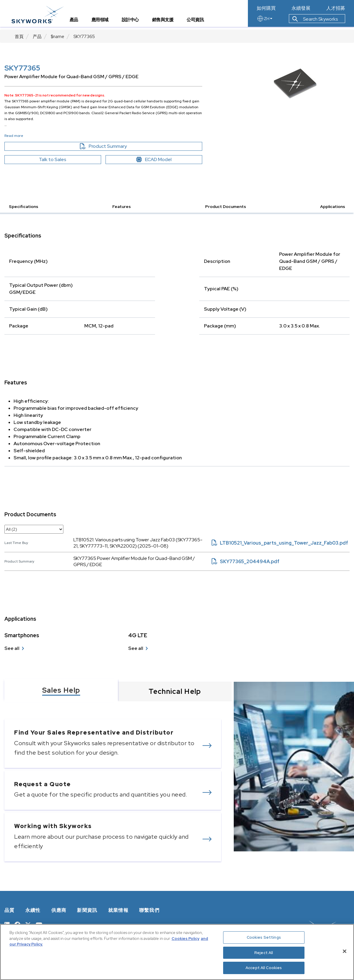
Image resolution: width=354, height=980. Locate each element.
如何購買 (266, 8)
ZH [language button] (265, 21)
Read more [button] (14, 136)
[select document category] (34, 529)
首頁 (19, 37)
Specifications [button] (24, 207)
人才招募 (336, 8)
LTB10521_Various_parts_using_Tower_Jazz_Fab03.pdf (280, 543)
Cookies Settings (264, 937)
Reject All (264, 953)
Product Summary (113, 146)
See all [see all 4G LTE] (136, 648)
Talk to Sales (53, 159)
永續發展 (301, 8)
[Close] (345, 951)
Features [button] (122, 207)
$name (57, 37)
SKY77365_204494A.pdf (246, 562)
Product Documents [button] (226, 207)
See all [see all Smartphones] (12, 648)
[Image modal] (295, 84)
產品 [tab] (77, 22)
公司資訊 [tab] (199, 22)
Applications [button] (333, 207)
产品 (37, 37)
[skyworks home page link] (41, 15)
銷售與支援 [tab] (166, 22)
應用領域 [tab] (103, 22)
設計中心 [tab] (134, 22)
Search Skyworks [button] (315, 22)
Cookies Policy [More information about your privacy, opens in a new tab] (185, 939)
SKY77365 (84, 37)
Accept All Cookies (264, 968)
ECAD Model (154, 159)
